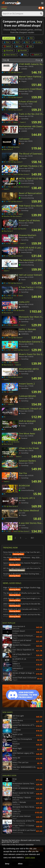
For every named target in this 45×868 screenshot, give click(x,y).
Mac (24, 55)
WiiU (19, 46)
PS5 (30, 38)
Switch (7, 46)
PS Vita (37, 42)
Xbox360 (22, 50)
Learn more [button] (30, 858)
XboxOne (8, 50)
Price (39, 60)
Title (6, 60)
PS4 (6, 42)
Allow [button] (20, 864)
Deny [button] (7, 864)
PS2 (26, 42)
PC (21, 38)
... (26, 538)
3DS (29, 46)
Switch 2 (36, 55)
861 (32, 538)
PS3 (16, 42)
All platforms (9, 38)
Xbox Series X (10, 55)
